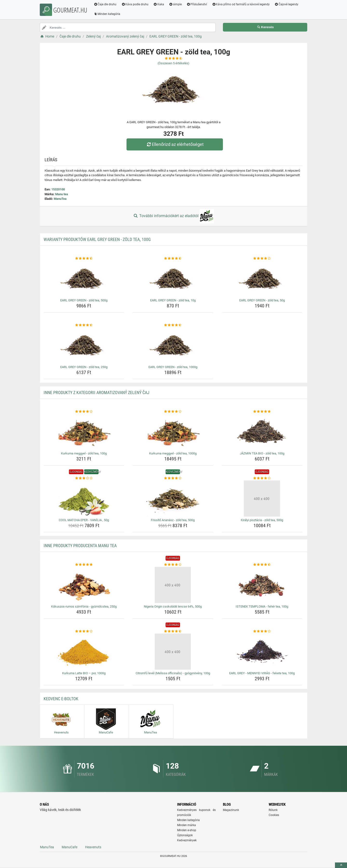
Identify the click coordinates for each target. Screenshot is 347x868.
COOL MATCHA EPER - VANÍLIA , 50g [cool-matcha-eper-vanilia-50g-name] (84, 520)
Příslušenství (197, 4)
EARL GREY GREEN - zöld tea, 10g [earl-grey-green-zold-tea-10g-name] (173, 300)
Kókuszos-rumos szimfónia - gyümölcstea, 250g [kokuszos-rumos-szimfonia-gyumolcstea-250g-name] (84, 606)
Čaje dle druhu (105, 4)
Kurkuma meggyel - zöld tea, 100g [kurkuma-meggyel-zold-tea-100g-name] (84, 453)
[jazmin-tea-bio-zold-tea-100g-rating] (262, 412)
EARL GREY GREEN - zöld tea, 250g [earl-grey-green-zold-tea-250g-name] (84, 367)
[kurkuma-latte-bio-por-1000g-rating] (84, 631)
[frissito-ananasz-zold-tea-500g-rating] (173, 478)
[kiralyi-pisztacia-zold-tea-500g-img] (262, 499)
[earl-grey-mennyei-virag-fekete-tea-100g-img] (262, 652)
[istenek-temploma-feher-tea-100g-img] (262, 585)
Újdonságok (185, 835)
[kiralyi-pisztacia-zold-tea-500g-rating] (262, 478)
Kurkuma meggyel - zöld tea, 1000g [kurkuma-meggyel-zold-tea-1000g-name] (173, 453)
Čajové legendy (287, 4)
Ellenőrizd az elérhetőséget (175, 144)
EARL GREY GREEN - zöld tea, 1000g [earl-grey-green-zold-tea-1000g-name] (173, 367)
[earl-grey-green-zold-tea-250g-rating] (84, 325)
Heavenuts (93, 847)
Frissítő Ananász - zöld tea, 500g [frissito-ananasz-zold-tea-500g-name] (173, 520)
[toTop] (341, 865)
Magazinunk (231, 810)
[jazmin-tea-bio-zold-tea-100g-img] (262, 432)
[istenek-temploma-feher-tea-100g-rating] (262, 565)
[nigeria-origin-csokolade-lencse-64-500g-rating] (173, 565)
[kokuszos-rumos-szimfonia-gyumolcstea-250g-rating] (84, 565)
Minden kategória (107, 14)
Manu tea (62, 194)
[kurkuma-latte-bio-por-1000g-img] (84, 652)
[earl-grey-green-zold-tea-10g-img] (173, 279)
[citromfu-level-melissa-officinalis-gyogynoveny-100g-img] (173, 652)
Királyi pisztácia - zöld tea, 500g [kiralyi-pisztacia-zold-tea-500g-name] (262, 520)
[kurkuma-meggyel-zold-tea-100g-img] (84, 432)
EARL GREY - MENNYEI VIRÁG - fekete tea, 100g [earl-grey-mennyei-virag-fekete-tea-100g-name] (262, 673)
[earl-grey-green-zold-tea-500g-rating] (84, 259)
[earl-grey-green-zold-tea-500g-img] (84, 279)
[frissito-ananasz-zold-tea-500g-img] (173, 499)
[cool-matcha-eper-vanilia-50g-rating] (84, 478)
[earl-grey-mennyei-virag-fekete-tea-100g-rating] (262, 631)
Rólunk (273, 810)
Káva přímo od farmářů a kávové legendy (241, 4)
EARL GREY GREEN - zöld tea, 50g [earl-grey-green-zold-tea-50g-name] (262, 300)
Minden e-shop (187, 830)
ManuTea (60, 199)
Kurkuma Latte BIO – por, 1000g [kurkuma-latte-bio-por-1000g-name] (84, 673)
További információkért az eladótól (173, 216)
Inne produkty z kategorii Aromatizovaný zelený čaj (97, 392)
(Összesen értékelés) (173, 63)
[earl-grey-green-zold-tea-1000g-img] (173, 345)
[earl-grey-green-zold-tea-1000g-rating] (173, 325)
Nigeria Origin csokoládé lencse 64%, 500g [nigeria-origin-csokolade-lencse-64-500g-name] (173, 606)
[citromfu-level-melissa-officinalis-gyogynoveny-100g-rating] (173, 631)
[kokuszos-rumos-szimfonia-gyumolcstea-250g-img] (84, 585)
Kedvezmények (187, 840)
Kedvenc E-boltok (61, 699)
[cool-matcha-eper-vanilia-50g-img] (84, 499)
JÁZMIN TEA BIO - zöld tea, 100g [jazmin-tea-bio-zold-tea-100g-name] (262, 453)
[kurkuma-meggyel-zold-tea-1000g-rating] (173, 412)
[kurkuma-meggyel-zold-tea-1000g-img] (173, 432)
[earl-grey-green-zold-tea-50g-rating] (262, 259)
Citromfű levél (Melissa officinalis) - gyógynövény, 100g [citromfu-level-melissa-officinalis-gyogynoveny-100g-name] (173, 673)
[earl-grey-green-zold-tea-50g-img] (262, 279)
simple (175, 4)
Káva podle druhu (135, 4)
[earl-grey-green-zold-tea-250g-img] (84, 345)
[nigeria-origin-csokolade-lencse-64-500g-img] (173, 585)
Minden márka (187, 825)
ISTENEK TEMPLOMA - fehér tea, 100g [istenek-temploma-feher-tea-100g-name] (262, 606)
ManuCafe (70, 847)
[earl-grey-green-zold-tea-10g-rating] (173, 259)
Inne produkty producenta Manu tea (80, 546)
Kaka (159, 4)
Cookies (274, 815)
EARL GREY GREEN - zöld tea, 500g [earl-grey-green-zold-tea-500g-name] (84, 300)
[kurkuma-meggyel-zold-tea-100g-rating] (84, 412)
